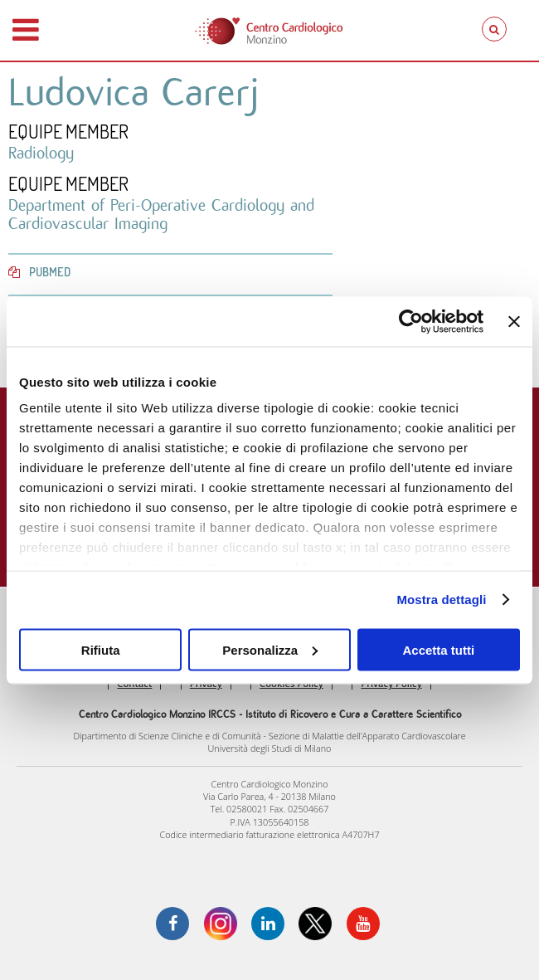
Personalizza (270, 649)
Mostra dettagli (441, 600)
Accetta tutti (438, 649)
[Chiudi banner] (514, 321)
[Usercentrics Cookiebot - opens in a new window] (411, 321)
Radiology (41, 153)
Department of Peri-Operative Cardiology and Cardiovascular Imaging (161, 214)
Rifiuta (101, 649)
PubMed (39, 271)
